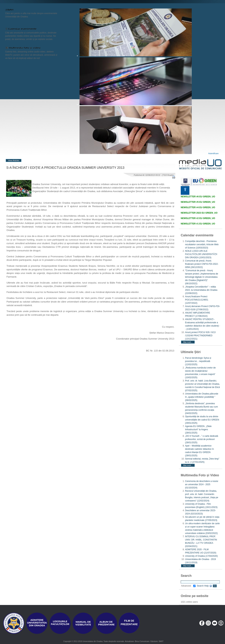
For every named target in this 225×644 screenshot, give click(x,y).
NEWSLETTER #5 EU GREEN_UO (198, 202)
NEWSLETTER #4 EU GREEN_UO (198, 207)
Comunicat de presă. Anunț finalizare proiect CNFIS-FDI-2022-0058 (202, 264)
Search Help (204, 586)
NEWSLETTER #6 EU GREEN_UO (198, 197)
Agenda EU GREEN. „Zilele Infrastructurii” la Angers (198, 430)
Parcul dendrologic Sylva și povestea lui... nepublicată (198, 361)
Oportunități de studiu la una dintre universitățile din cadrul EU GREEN (202, 420)
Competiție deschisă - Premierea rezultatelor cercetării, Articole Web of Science (202, 244)
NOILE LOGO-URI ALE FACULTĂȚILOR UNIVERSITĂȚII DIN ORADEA (201, 254)
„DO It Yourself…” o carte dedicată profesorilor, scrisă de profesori (202, 439)
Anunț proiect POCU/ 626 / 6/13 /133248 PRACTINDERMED (200, 336)
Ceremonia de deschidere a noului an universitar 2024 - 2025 (202, 484)
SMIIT (161, 641)
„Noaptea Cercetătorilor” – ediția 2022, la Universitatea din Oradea (201, 290)
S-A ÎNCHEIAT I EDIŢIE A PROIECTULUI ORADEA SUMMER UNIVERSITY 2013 (65, 168)
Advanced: (188, 586)
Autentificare (214, 154)
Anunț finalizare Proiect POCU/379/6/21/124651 (197, 300)
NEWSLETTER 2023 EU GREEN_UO (199, 213)
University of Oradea (201, 556)
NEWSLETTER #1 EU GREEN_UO (198, 224)
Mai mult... (188, 342)
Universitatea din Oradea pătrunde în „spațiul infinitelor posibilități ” (202, 397)
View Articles (14, 160)
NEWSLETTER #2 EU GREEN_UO (198, 218)
